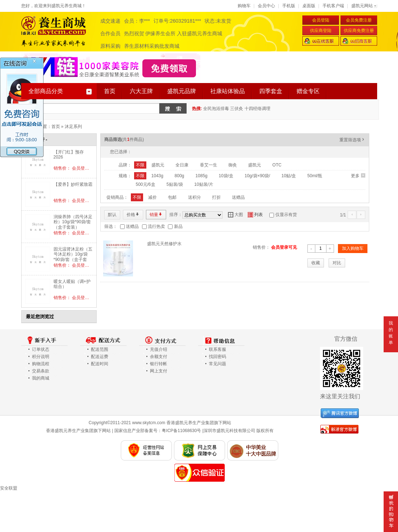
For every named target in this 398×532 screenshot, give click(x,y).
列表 (255, 215)
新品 (178, 226)
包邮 (172, 197)
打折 (216, 197)
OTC (277, 165)
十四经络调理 (257, 109)
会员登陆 (321, 20)
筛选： (111, 226)
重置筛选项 (352, 140)
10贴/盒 (289, 176)
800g (180, 176)
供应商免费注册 (359, 31)
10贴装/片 (204, 184)
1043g (157, 176)
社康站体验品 (228, 91)
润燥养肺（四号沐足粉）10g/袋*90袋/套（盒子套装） (73, 222)
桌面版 (309, 6)
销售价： (261, 247)
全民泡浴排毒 (216, 109)
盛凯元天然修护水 (164, 244)
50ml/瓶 (315, 176)
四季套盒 (271, 91)
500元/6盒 (146, 184)
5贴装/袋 (175, 184)
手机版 (289, 6)
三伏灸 (237, 109)
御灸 (233, 165)
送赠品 (238, 197)
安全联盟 (9, 488)
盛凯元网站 (362, 6)
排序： (176, 215)
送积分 (195, 197)
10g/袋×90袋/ (257, 176)
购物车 (244, 6)
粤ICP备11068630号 (181, 431)
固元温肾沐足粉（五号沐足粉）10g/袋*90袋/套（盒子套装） (73, 257)
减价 (152, 197)
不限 (140, 165)
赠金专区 (308, 91)
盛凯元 (158, 165)
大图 (235, 215)
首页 (110, 91)
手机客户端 (333, 6)
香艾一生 (209, 165)
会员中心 (266, 6)
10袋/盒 (226, 176)
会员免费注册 (359, 20)
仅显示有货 (286, 215)
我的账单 (391, 333)
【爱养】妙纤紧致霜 (73, 184)
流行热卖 (156, 226)
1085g (202, 176)
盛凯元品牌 (182, 91)
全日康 (182, 165)
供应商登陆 (321, 31)
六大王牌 (141, 91)
